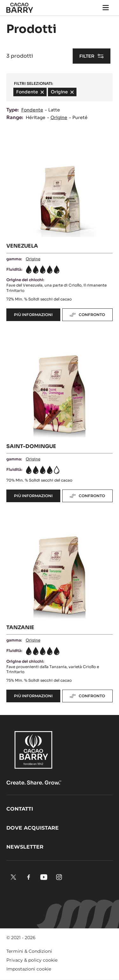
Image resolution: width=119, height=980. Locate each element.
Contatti (20, 809)
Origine (59, 117)
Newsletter (25, 847)
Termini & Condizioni (29, 951)
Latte (54, 110)
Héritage (36, 117)
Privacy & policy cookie (32, 960)
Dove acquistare (33, 828)
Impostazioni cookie (29, 969)
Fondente (32, 110)
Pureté (80, 117)
